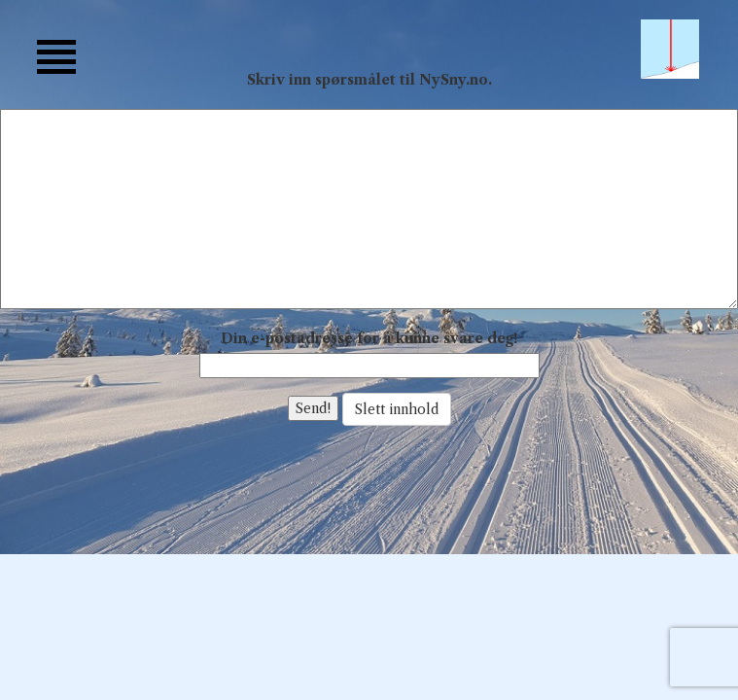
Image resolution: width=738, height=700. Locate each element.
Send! (313, 408)
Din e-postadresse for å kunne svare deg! (369, 338)
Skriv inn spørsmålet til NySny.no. (369, 80)
